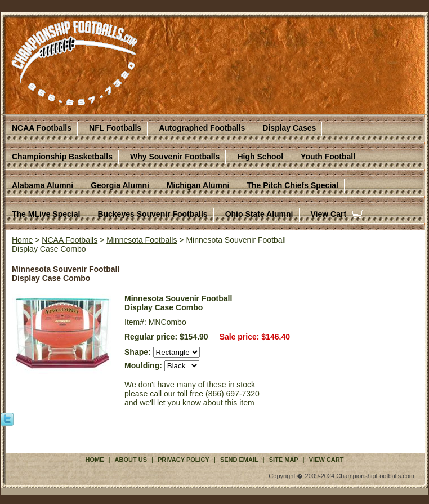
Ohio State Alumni (259, 214)
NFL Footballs (115, 128)
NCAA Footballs (42, 128)
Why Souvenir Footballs (175, 157)
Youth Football (328, 157)
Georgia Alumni (120, 185)
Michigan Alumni (198, 185)
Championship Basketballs (62, 157)
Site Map (284, 460)
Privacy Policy (184, 460)
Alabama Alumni (43, 185)
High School (260, 157)
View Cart (329, 214)
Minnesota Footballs (142, 240)
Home (22, 240)
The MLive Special (46, 214)
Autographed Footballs (202, 128)
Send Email (239, 460)
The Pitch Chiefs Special (292, 185)
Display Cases (289, 128)
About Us (131, 460)
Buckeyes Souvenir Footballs (152, 214)
